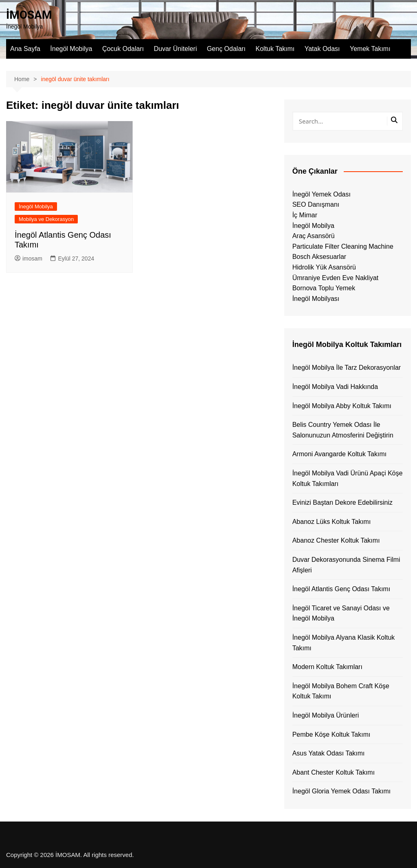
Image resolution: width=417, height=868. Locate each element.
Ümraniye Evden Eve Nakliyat (336, 278)
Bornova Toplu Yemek (324, 288)
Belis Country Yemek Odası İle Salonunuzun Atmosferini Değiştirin (343, 430)
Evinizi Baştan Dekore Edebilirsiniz (342, 502)
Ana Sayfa (25, 49)
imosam (29, 258)
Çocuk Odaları (123, 49)
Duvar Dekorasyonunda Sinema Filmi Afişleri (346, 565)
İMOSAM (29, 15)
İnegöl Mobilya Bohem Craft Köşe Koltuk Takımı (341, 691)
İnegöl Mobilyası (316, 299)
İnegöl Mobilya (71, 49)
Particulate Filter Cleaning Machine (343, 246)
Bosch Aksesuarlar (319, 257)
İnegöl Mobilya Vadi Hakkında (335, 387)
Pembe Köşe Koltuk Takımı (331, 734)
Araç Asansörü (314, 236)
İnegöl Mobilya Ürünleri (326, 715)
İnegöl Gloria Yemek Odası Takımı (342, 791)
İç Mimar (305, 215)
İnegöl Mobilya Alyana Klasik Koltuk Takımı (344, 643)
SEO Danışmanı (316, 204)
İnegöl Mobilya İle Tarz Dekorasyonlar (347, 368)
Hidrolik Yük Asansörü (324, 267)
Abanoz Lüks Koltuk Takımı (332, 522)
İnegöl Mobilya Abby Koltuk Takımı (342, 406)
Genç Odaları (226, 49)
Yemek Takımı (370, 49)
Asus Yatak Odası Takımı (329, 753)
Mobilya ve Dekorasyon (46, 219)
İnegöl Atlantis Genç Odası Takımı (341, 589)
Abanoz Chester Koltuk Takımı (336, 540)
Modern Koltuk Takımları (327, 667)
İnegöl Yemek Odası (322, 194)
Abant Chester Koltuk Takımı (334, 772)
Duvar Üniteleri (176, 49)
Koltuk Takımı (275, 49)
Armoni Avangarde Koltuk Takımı (340, 454)
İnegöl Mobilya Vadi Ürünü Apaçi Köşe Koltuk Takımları (348, 478)
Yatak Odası (322, 49)
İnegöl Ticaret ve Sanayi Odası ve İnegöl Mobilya (341, 613)
